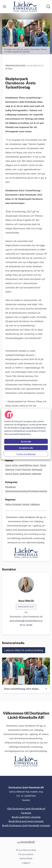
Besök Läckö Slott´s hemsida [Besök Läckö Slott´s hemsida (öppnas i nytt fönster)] (26, 817)
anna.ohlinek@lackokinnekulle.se (26, 621)
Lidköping (35, 504)
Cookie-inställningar (26, 454)
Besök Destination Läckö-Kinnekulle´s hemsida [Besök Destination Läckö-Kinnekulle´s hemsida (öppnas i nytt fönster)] (26, 825)
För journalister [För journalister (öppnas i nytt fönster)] (26, 854)
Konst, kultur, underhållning (19, 465)
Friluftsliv (26, 469)
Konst (36, 465)
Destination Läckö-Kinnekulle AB (22, 517)
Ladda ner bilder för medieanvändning (24, 650)
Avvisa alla (26, 441)
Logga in (26, 863)
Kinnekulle (10, 487)
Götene (26, 504)
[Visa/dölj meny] (4, 7)
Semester (10, 469)
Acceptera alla (26, 448)
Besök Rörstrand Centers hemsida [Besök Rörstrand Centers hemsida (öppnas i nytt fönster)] (26, 821)
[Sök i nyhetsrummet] (48, 7)
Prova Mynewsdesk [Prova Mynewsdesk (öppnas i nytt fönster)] (26, 850)
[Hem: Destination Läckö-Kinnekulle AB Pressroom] (25, 7)
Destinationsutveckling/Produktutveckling (26, 491)
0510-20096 (26, 625)
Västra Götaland (13, 504)
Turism (43, 465)
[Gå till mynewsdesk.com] (26, 842)
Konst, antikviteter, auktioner (27, 474)
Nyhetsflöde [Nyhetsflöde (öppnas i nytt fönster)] (26, 858)
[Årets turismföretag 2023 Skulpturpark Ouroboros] (26, 671)
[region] (26, 434)
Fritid (18, 469)
